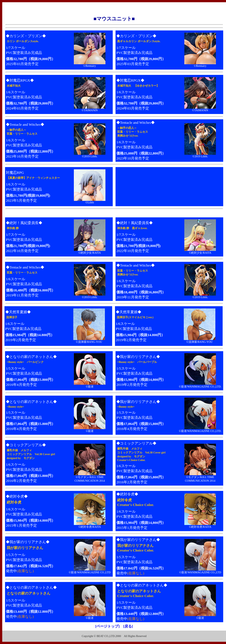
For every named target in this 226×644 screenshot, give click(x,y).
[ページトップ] (108, 626)
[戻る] (128, 626)
